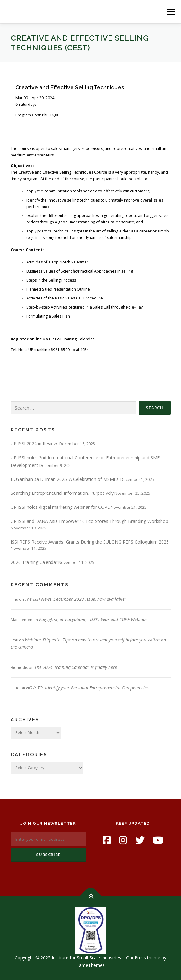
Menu (170, 12)
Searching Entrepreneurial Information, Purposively (62, 493)
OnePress (136, 958)
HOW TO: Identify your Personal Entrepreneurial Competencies (87, 688)
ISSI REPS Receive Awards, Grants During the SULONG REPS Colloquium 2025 (90, 542)
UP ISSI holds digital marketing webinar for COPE (60, 507)
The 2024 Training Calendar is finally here (76, 667)
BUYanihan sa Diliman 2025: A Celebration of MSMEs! (65, 479)
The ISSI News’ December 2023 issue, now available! (75, 599)
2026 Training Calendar (34, 562)
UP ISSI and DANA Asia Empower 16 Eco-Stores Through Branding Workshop (89, 521)
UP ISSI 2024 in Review (35, 444)
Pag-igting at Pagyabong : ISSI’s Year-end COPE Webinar (93, 619)
